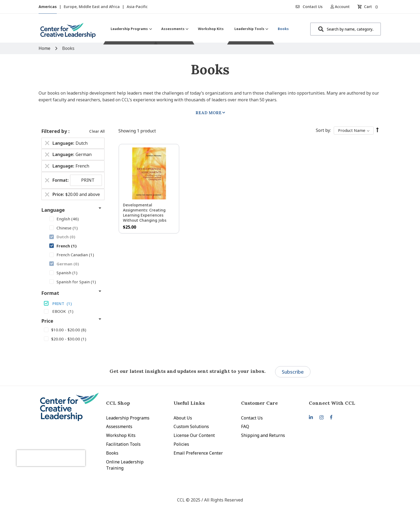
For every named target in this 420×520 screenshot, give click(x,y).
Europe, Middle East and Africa (92, 7)
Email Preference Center (198, 453)
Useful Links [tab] (189, 403)
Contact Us (309, 7)
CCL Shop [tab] (118, 403)
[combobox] (346, 29)
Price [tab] (47, 321)
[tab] (343, 403)
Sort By (323, 130)
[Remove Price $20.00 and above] (47, 194)
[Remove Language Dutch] (47, 143)
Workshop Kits (121, 435)
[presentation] (67, 449)
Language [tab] (53, 210)
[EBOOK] (73, 311)
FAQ (245, 426)
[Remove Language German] (47, 155)
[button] (342, 7)
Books (112, 453)
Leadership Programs (128, 418)
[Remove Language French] (47, 166)
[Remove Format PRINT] (47, 180)
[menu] (200, 29)
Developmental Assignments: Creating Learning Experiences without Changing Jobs (145, 213)
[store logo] (68, 33)
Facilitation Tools (123, 444)
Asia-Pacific (137, 7)
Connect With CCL (332, 403)
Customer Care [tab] (259, 403)
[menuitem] (131, 29)
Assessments (119, 426)
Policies (181, 444)
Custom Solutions (191, 426)
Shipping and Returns (263, 435)
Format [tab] (50, 293)
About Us (183, 418)
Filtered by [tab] (55, 131)
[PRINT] (73, 303)
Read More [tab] (209, 113)
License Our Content (194, 435)
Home (45, 48)
